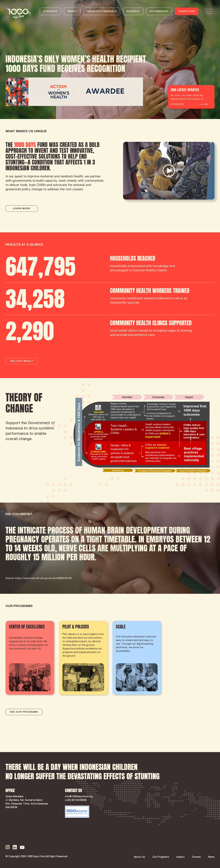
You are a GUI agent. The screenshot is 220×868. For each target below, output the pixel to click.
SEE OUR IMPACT (22, 361)
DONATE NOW (187, 12)
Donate (196, 857)
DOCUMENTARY (159, 12)
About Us (139, 857)
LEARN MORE (22, 209)
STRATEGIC (50, 12)
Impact (181, 857)
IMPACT (72, 12)
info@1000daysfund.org (79, 797)
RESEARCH (133, 12)
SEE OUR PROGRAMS (24, 712)
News (211, 857)
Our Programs (161, 857)
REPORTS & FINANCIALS (102, 12)
